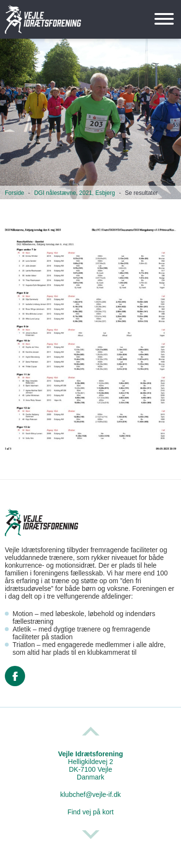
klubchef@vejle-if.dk (91, 794)
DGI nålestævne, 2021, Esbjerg (75, 193)
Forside (14, 193)
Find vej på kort (91, 812)
